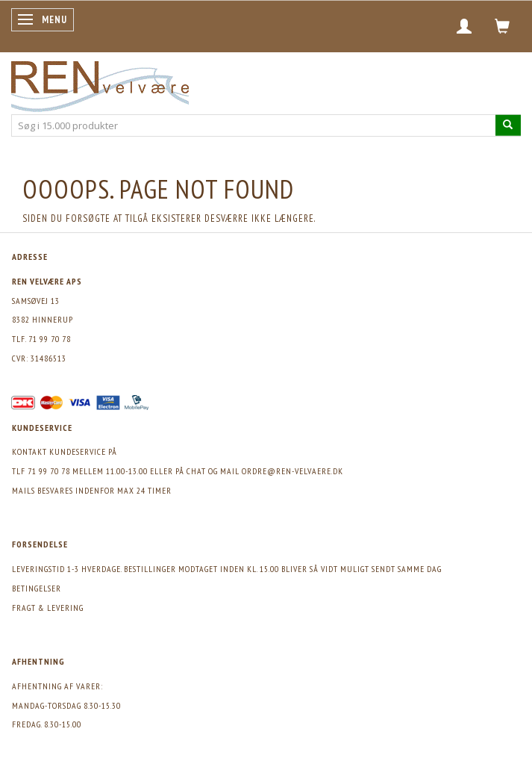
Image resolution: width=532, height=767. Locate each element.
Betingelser (37, 588)
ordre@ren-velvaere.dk (292, 471)
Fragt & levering (48, 608)
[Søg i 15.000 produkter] (508, 125)
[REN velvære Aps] (100, 83)
